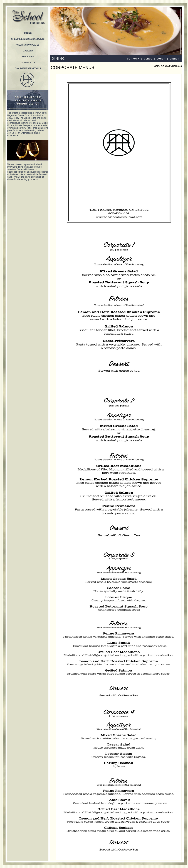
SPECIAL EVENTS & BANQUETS (28, 39)
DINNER (175, 59)
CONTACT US (28, 63)
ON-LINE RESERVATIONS (28, 68)
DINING (28, 33)
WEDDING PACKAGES (28, 45)
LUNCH (161, 59)
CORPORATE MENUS (140, 59)
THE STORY (28, 57)
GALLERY (28, 51)
